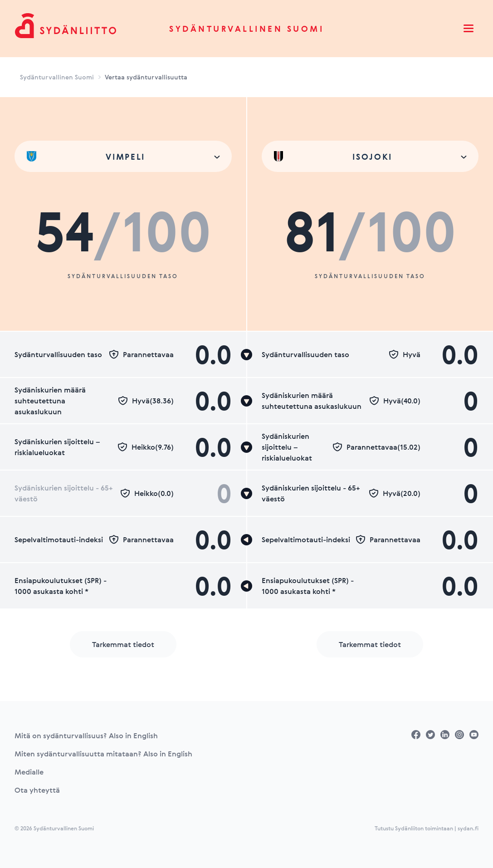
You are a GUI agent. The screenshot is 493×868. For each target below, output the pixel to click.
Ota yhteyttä (37, 790)
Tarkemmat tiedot (123, 644)
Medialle (29, 772)
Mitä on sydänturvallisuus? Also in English (86, 736)
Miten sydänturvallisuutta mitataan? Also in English (103, 754)
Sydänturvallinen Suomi (246, 29)
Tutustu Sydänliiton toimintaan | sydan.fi (427, 828)
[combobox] (123, 156)
